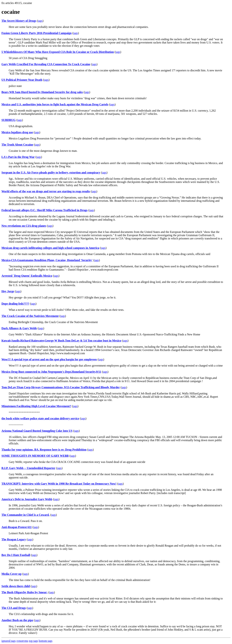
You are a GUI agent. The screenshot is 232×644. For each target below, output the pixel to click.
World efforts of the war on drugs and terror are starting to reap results (46, 191)
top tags (34, 641)
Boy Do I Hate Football (16, 555)
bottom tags (46, 641)
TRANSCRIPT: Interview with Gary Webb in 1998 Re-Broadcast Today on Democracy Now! (59, 484)
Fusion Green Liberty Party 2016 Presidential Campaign (37, 33)
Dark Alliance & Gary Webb (19, 328)
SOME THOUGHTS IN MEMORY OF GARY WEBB (35, 456)
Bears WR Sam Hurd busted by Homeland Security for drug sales (42, 92)
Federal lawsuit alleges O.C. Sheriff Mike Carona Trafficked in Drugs (44, 210)
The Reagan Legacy (14, 539)
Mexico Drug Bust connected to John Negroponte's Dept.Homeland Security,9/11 (51, 372)
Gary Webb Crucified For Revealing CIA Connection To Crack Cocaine (46, 64)
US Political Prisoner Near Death (22, 80)
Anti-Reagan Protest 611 (17, 527)
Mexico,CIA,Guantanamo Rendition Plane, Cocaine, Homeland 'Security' (47, 260)
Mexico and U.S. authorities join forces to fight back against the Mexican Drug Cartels (55, 104)
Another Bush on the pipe (17, 620)
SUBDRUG (9, 120)
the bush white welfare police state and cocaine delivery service (40, 418)
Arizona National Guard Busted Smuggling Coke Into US (37, 431)
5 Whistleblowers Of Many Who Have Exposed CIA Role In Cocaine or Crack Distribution (58, 52)
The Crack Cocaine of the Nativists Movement (30, 316)
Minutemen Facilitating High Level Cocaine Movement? (36, 406)
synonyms (22, 641)
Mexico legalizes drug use (17, 132)
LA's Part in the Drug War (18, 157)
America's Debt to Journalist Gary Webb (27, 499)
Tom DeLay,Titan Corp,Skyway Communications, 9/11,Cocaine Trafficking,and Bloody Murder (61, 387)
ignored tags (9, 641)
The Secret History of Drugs (19, 21)
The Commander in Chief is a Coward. (25, 515)
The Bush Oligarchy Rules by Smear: (24, 592)
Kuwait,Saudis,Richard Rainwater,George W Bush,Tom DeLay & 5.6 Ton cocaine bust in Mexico (61, 341)
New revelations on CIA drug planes (24, 226)
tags (40, 21)
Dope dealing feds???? (15, 304)
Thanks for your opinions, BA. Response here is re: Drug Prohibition (44, 450)
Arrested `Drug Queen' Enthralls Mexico (27, 276)
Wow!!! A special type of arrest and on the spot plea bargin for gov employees (49, 359)
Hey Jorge (8, 291)
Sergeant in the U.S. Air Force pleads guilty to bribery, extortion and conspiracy (51, 172)
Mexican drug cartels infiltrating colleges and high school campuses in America (50, 248)
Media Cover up (12, 574)
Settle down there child (16, 586)
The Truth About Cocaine (17, 145)
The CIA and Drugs (14, 608)
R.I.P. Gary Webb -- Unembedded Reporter (28, 468)
